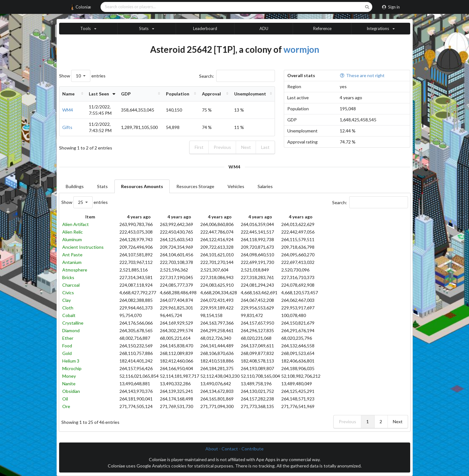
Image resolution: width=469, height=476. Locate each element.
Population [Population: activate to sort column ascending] (187, 94)
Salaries (265, 186)
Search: (237, 76)
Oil (65, 399)
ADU (264, 28)
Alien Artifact (76, 224)
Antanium (72, 262)
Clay (67, 300)
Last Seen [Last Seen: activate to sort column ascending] (94, 94)
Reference (322, 28)
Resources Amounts (142, 186)
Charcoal (71, 285)
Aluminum (72, 239)
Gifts (67, 127)
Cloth (68, 308)
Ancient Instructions (83, 247)
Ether (68, 338)
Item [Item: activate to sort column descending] (90, 217)
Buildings (75, 186)
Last (265, 147)
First (199, 147)
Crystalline (73, 323)
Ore (66, 406)
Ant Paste (72, 255)
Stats (102, 186)
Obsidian (71, 391)
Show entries (82, 76)
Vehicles (236, 186)
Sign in (391, 7)
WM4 (68, 110)
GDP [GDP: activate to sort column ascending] (137, 94)
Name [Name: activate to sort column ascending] (68, 94)
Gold (67, 353)
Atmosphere (75, 270)
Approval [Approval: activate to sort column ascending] (217, 94)
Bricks (68, 277)
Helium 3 (71, 361)
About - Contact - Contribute (234, 449)
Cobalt (69, 315)
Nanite (69, 384)
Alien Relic (73, 232)
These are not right (362, 75)
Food (67, 346)
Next (246, 147)
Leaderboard (205, 28)
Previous (222, 147)
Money (69, 376)
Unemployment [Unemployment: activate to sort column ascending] (252, 94)
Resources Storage (195, 186)
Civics (68, 293)
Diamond (71, 330)
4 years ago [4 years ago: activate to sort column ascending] (139, 217)
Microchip (72, 368)
